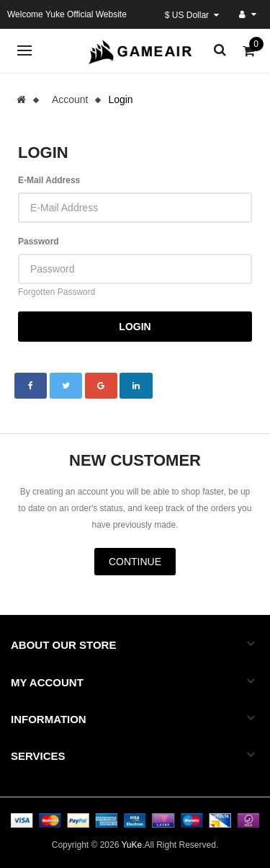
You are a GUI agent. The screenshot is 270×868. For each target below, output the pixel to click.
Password (39, 242)
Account (70, 99)
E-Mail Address (49, 180)
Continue (135, 562)
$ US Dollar (192, 15)
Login (120, 99)
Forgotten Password (57, 292)
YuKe (131, 845)
